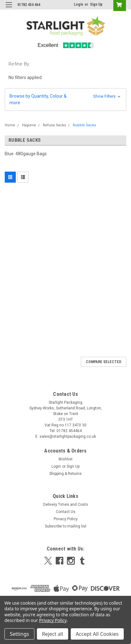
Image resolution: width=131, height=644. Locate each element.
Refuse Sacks (54, 125)
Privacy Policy (66, 519)
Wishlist (65, 459)
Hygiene (29, 125)
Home (10, 125)
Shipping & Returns (65, 474)
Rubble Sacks (84, 125)
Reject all (53, 634)
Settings (19, 634)
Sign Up (96, 4)
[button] (65, 100)
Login (78, 4)
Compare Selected (104, 362)
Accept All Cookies (97, 634)
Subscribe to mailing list (66, 526)
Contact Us (66, 512)
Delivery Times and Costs (66, 504)
